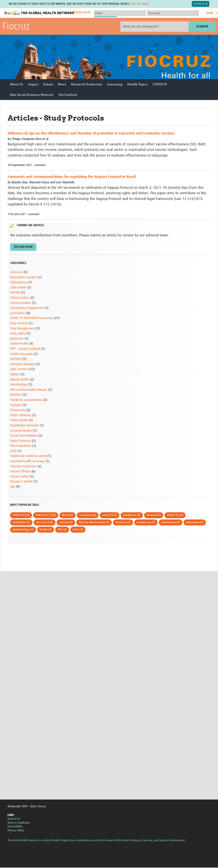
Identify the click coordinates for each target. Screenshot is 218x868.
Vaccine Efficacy (20, 471)
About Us (16, 84)
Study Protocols (20, 441)
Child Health (18, 288)
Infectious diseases (23, 364)
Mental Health (20, 380)
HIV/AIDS (16, 359)
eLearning (115, 84)
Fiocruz (16, 27)
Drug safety (18, 334)
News (62, 84)
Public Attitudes (21, 415)
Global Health (19, 344)
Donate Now (82, 12)
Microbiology (19, 385)
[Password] (173, 13)
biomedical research (24, 277)
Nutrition (16, 395)
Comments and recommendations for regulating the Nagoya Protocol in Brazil (72, 177)
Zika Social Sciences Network (32, 95)
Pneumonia (18, 410)
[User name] (120, 13)
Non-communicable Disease (29, 390)
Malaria (15, 374)
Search (202, 26)
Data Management (23, 329)
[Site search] (155, 27)
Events (48, 84)
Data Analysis (19, 323)
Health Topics (137, 84)
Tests (13, 451)
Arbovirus (16, 272)
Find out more (140, 4)
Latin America (19, 370)
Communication (21, 303)
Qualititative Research (25, 426)
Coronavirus (18, 313)
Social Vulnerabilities (24, 436)
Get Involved (68, 95)
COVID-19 (160, 84)
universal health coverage (27, 461)
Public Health (19, 420)
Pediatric (16, 405)
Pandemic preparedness (26, 400)
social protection (21, 431)
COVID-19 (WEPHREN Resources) (32, 318)
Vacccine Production (23, 466)
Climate (15, 293)
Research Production (87, 84)
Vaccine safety (20, 477)
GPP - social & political (25, 349)
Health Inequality (22, 354)
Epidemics (17, 339)
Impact (33, 84)
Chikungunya (19, 282)
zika (13, 487)
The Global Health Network (39, 13)
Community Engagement (27, 308)
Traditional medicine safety (28, 456)
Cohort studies (20, 298)
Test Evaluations (21, 446)
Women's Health (21, 482)
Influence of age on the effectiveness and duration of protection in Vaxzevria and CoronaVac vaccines (91, 133)
